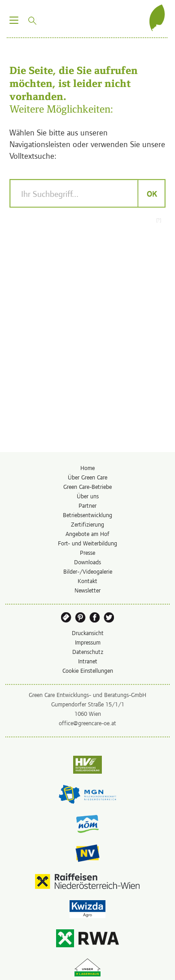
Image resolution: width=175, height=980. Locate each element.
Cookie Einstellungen (88, 670)
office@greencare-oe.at (87, 723)
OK (151, 193)
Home (87, 468)
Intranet (88, 661)
